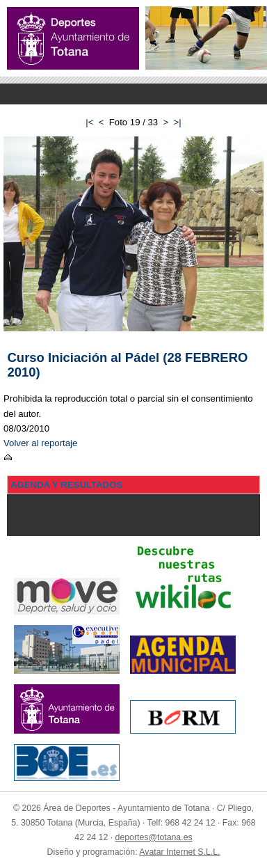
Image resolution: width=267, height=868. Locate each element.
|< (89, 122)
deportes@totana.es (154, 837)
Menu (133, 94)
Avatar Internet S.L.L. (179, 852)
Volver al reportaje (40, 443)
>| (178, 122)
